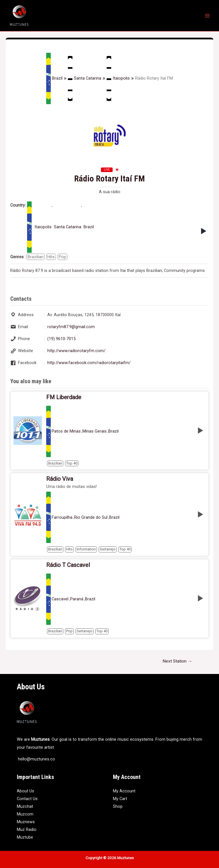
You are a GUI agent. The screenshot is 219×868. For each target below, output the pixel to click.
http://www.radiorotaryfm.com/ (76, 351)
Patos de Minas (66, 431)
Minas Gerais (95, 431)
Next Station (177, 661)
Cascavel (60, 599)
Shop (118, 806)
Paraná (77, 599)
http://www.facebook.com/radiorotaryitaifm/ (89, 363)
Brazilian (36, 257)
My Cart (120, 799)
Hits (51, 257)
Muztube (25, 837)
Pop (62, 257)
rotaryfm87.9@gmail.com (71, 327)
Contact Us (27, 799)
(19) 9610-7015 (61, 339)
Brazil (54, 78)
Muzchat (25, 806)
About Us (26, 791)
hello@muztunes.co (36, 759)
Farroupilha (62, 517)
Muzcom (25, 814)
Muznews (26, 822)
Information (86, 549)
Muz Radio (27, 829)
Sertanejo (108, 549)
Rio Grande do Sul (91, 517)
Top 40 (72, 463)
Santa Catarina (85, 78)
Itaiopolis (118, 78)
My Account (124, 791)
